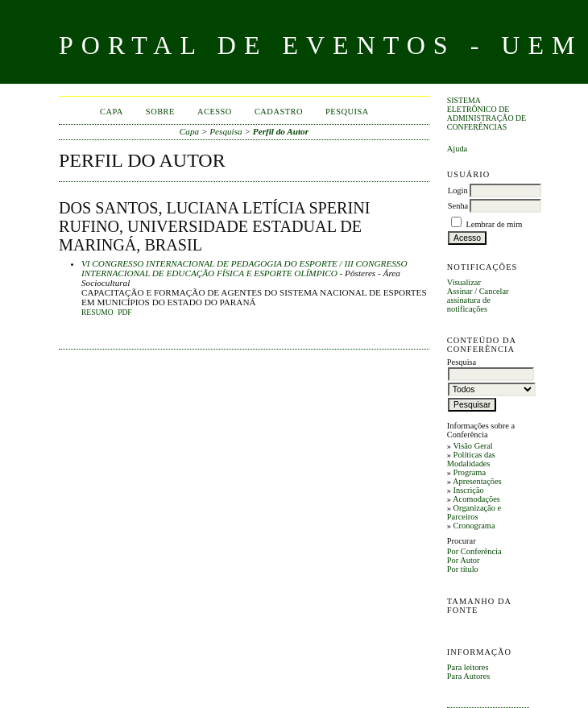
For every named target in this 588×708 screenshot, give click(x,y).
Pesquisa (347, 112)
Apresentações (477, 481)
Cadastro (279, 112)
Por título (463, 569)
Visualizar (464, 282)
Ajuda (457, 149)
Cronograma (474, 526)
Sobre (160, 112)
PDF (124, 313)
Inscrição (469, 490)
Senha (458, 206)
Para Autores (468, 676)
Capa (112, 112)
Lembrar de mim (494, 224)
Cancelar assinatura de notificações (478, 300)
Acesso (215, 112)
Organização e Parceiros (474, 512)
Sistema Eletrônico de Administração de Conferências (487, 114)
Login (458, 190)
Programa (470, 472)
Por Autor (464, 560)
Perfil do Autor (281, 131)
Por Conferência (474, 551)
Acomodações (476, 499)
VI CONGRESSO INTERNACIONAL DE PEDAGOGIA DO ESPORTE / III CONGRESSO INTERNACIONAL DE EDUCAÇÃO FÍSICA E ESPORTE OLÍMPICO (244, 268)
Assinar (460, 291)
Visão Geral (472, 446)
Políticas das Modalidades (471, 459)
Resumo (97, 313)
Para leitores (468, 667)
